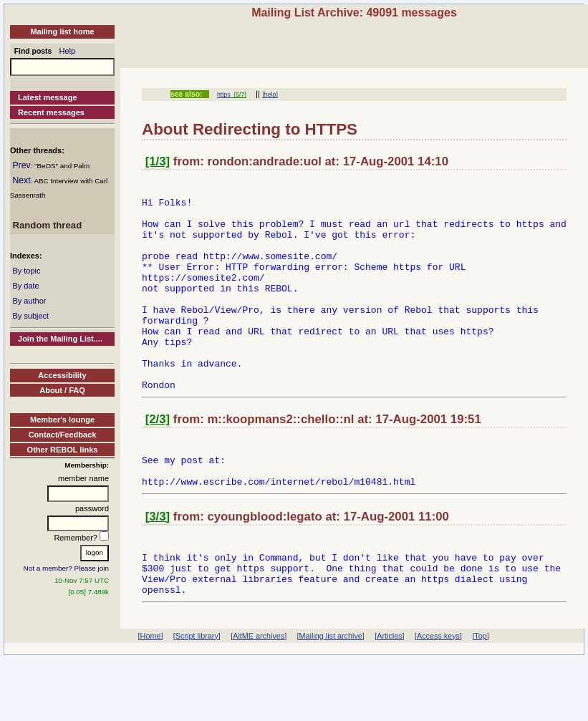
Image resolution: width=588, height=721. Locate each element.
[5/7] (238, 95)
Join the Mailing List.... (60, 339)
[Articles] (389, 683)
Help (68, 51)
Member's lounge (62, 420)
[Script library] (197, 683)
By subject (30, 316)
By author (29, 301)
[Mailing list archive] (331, 683)
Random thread (47, 225)
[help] (270, 95)
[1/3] (158, 161)
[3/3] (158, 566)
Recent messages (51, 112)
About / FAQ (62, 390)
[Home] (151, 683)
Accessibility (62, 375)
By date (25, 286)
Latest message (48, 97)
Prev (21, 165)
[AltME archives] (259, 683)
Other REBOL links (63, 450)
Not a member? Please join (67, 568)
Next (21, 180)
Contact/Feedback (63, 435)
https (224, 95)
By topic (26, 271)
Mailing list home (62, 32)
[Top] (480, 683)
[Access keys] (438, 683)
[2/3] (158, 460)
